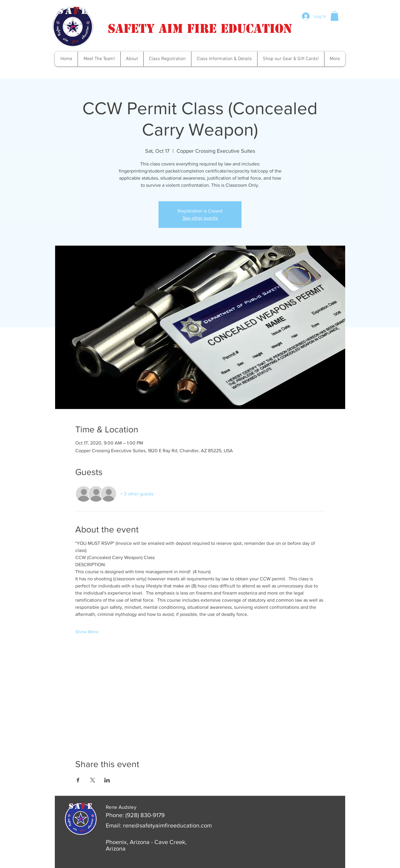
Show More (87, 632)
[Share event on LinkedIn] (107, 780)
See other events (200, 218)
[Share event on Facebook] (78, 780)
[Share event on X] (93, 780)
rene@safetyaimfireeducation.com (167, 825)
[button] (335, 16)
